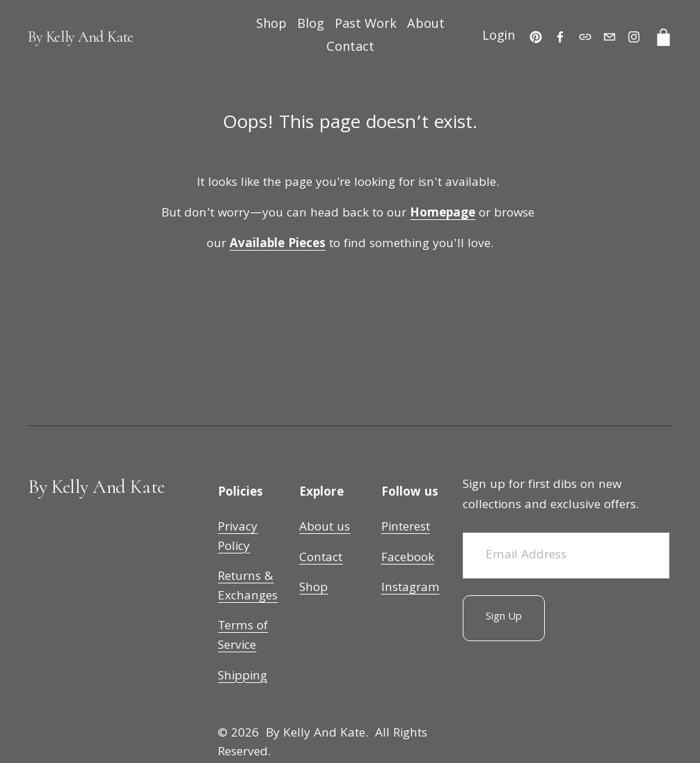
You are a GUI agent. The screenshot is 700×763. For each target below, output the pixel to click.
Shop (271, 25)
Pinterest (406, 528)
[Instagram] (634, 37)
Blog (311, 25)
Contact (350, 48)
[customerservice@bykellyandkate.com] (610, 37)
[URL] (585, 37)
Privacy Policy (238, 538)
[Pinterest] (536, 37)
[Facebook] (560, 37)
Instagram (411, 589)
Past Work (366, 25)
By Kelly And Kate (81, 37)
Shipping (242, 677)
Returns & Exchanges (248, 587)
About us (325, 528)
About (426, 25)
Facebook (408, 559)
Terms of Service (243, 637)
